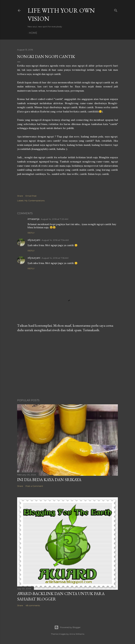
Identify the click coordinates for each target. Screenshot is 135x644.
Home (33, 33)
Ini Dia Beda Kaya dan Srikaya (49, 480)
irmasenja (33, 219)
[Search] (116, 10)
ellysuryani (34, 240)
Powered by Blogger (67, 627)
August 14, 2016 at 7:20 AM (54, 219)
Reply (31, 233)
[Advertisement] (67, 365)
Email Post (31, 196)
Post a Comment (34, 486)
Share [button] (20, 196)
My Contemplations (35, 201)
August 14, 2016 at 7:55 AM (55, 258)
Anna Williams (77, 634)
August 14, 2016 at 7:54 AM (55, 240)
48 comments (33, 605)
